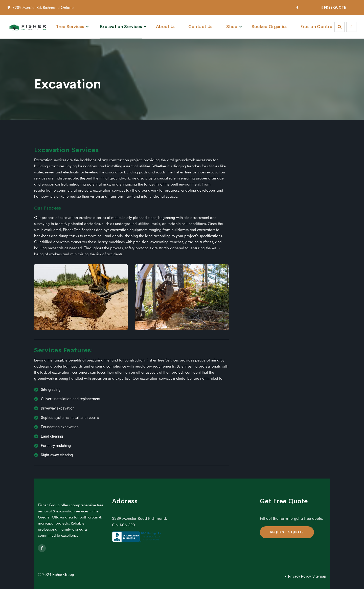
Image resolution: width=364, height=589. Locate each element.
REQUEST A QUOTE (287, 532)
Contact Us (200, 27)
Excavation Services (121, 27)
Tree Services (70, 27)
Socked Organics (270, 27)
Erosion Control (317, 27)
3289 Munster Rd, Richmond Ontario (43, 8)
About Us (166, 27)
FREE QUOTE (334, 7)
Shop (232, 27)
